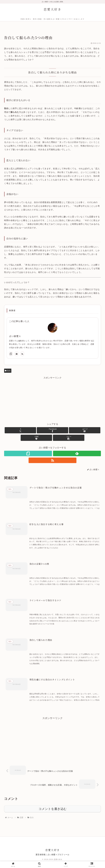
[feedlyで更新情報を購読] (17, 354)
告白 (8, 371)
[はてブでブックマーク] (85, 430)
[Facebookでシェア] (52, 430)
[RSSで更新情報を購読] (22, 354)
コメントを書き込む (53, 810)
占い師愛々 (15, 336)
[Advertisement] (52, 399)
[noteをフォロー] (11, 354)
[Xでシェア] (20, 430)
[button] (69, 438)
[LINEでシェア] (36, 438)
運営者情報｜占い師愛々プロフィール (52, 855)
